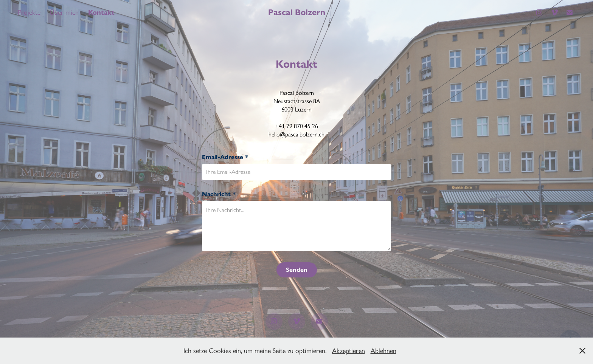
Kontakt (101, 12)
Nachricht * (219, 194)
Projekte (29, 12)
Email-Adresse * (225, 157)
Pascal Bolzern (297, 12)
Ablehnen (383, 351)
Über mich (64, 12)
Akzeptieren (349, 351)
